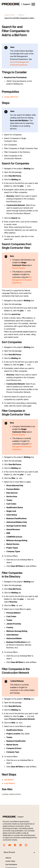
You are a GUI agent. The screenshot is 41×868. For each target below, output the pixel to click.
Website (8, 858)
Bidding (21, 15)
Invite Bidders (9, 783)
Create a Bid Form (11, 97)
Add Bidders (9, 780)
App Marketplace (11, 864)
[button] (33, 4)
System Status (10, 861)
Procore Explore (19, 268)
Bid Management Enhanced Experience (22, 280)
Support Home (10, 15)
